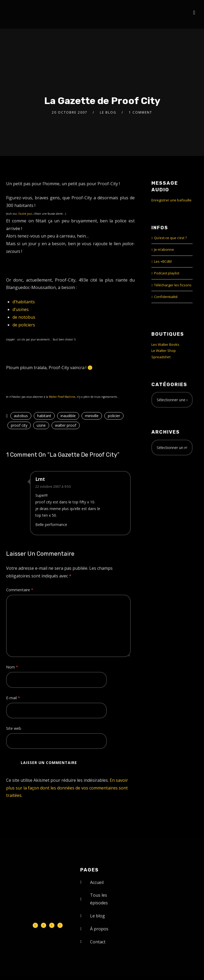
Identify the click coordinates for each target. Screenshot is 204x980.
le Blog (108, 112)
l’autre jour (25, 214)
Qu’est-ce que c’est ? (170, 238)
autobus (21, 416)
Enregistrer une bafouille (171, 200)
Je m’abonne (164, 249)
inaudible (68, 416)
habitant (44, 416)
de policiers (24, 325)
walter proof (66, 425)
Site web (14, 728)
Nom (12, 667)
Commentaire (20, 590)
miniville (92, 416)
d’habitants (24, 302)
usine (41, 425)
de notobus (24, 317)
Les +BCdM (163, 261)
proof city (19, 425)
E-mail (13, 698)
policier (114, 416)
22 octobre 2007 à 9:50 (53, 486)
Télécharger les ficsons (173, 285)
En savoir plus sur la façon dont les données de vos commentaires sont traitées (67, 788)
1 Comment (141, 112)
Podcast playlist (167, 273)
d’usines (21, 309)
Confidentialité (166, 297)
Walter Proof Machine (62, 397)
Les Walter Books (165, 344)
